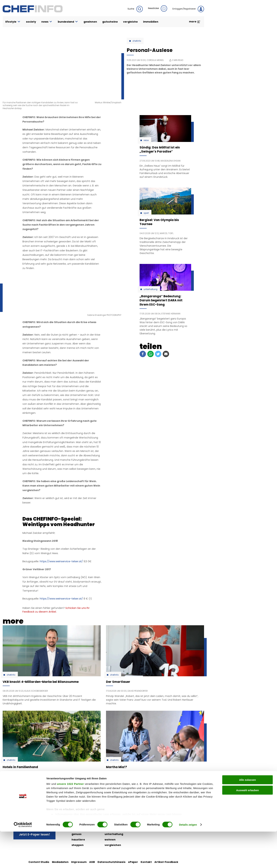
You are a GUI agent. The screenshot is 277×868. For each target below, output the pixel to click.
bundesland (68, 22)
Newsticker (158, 8)
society (31, 22)
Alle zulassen (247, 816)
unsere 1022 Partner (70, 820)
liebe (108, 807)
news (47, 22)
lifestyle (13, 22)
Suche (135, 9)
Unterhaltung (151, 289)
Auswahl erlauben (247, 827)
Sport (146, 213)
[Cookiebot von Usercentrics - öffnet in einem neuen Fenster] (23, 861)
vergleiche (130, 22)
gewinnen (90, 22)
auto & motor (81, 807)
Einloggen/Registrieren (188, 9)
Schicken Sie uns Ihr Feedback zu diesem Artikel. (56, 610)
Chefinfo (137, 41)
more (195, 22)
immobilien (151, 22)
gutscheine (110, 22)
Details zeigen (188, 861)
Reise (146, 140)
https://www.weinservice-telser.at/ (61, 561)
